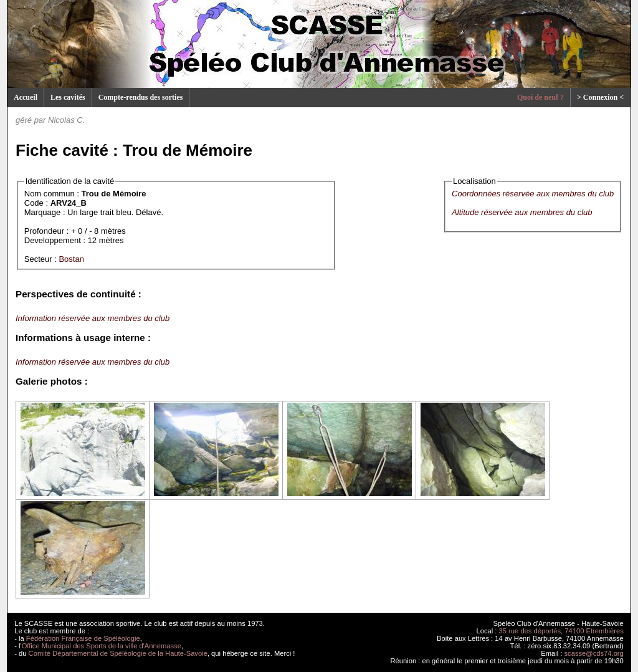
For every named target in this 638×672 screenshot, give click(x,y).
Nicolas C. (66, 120)
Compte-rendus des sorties (141, 97)
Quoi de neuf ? (540, 97)
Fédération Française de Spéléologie (83, 638)
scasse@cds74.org (594, 653)
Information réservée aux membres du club (93, 318)
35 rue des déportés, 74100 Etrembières (561, 631)
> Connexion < (600, 97)
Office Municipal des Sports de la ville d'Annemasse (102, 646)
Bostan (71, 259)
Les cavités (68, 97)
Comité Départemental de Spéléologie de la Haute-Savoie (118, 653)
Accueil (26, 97)
